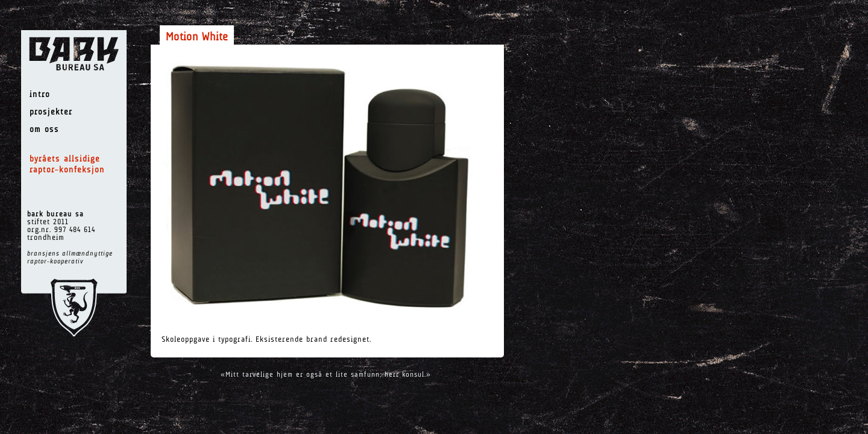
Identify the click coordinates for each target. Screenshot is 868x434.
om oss (44, 130)
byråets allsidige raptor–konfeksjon (67, 165)
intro (40, 95)
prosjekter (51, 112)
